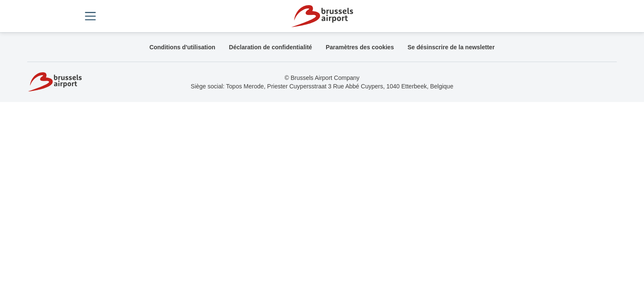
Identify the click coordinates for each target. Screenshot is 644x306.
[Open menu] (91, 16)
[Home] (322, 16)
